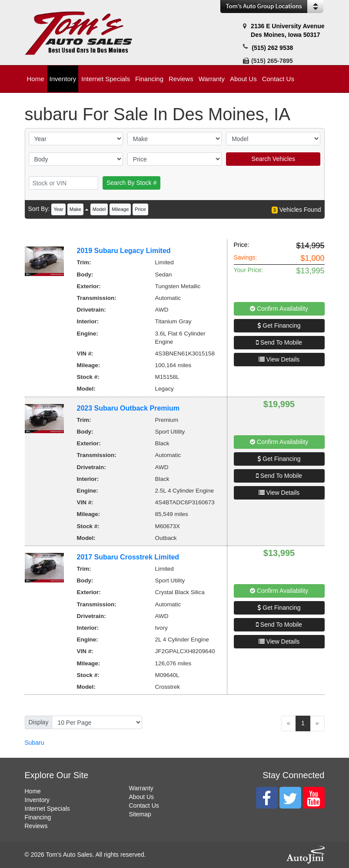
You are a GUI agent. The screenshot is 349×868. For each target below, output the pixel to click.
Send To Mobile (279, 342)
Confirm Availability (279, 309)
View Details (279, 359)
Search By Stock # (131, 183)
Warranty (141, 788)
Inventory (37, 800)
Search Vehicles (273, 159)
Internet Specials (47, 809)
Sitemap (140, 814)
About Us (142, 797)
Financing (38, 817)
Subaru (35, 743)
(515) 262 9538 (272, 48)
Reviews (36, 826)
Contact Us (144, 806)
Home (33, 791)
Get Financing (279, 325)
